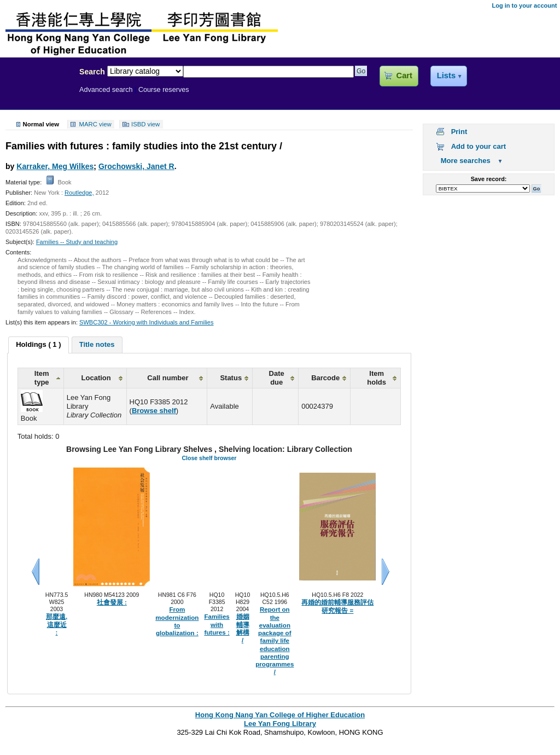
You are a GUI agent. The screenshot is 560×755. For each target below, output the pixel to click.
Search (92, 72)
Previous (36, 572)
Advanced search (106, 90)
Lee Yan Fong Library (37, 95)
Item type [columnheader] (42, 378)
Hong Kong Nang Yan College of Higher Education (280, 715)
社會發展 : (112, 602)
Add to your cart (479, 146)
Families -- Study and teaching (77, 242)
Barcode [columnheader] (325, 378)
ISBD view (145, 124)
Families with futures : (217, 625)
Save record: (489, 179)
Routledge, (79, 193)
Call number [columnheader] (168, 378)
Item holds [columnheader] (377, 378)
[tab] (38, 345)
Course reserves (164, 90)
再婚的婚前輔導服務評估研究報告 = (337, 606)
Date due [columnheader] (277, 378)
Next (386, 572)
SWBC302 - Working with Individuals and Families (146, 322)
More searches (466, 161)
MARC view (95, 124)
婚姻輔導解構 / (243, 628)
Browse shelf (154, 411)
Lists (446, 75)
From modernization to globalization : (177, 621)
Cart (404, 75)
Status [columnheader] (231, 378)
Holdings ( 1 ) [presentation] (38, 344)
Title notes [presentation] (97, 344)
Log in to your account (524, 5)
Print (459, 132)
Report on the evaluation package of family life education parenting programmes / (275, 641)
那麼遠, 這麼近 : (57, 625)
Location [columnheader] (96, 378)
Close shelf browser (209, 458)
